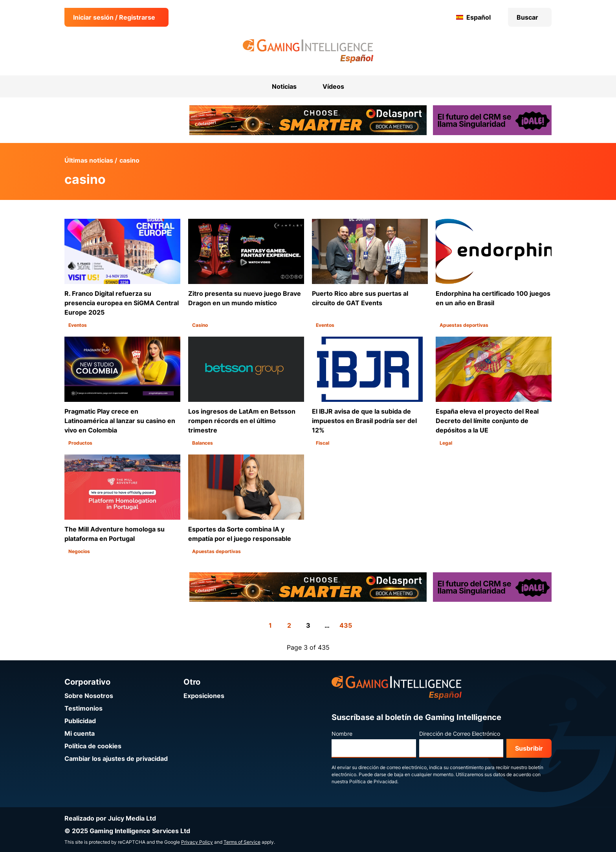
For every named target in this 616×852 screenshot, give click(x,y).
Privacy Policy (197, 842)
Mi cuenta (80, 733)
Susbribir (529, 748)
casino (129, 160)
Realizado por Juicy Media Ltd (110, 818)
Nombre (342, 734)
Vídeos (333, 86)
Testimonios (83, 708)
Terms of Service (242, 842)
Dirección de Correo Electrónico (460, 734)
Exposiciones (204, 696)
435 (346, 625)
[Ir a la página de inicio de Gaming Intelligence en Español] (308, 51)
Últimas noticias (89, 160)
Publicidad (80, 721)
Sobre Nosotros (89, 696)
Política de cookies (93, 746)
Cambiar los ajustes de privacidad (116, 759)
